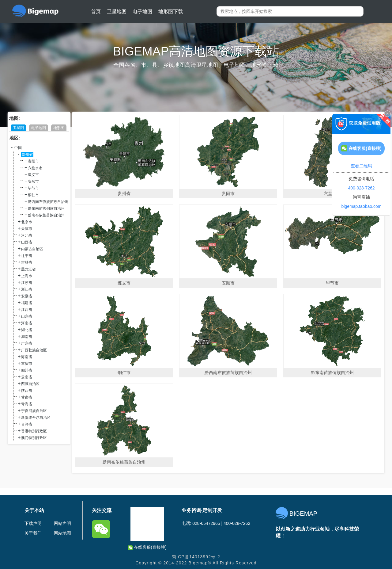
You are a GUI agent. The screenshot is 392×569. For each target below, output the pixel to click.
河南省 (27, 323)
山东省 (27, 316)
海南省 (27, 357)
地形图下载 (171, 11)
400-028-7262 (361, 188)
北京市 (27, 222)
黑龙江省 (28, 269)
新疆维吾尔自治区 (36, 418)
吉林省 (27, 262)
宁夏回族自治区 (34, 411)
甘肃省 (27, 397)
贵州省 (27, 155)
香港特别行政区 (34, 431)
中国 (18, 148)
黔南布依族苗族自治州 (46, 215)
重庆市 (27, 364)
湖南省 (27, 337)
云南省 (27, 377)
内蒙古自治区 (32, 249)
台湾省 (27, 424)
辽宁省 (27, 256)
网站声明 (62, 523)
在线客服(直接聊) (147, 547)
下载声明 (33, 523)
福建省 (27, 303)
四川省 (27, 370)
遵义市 (33, 175)
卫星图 (18, 128)
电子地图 (142, 11)
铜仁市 (33, 195)
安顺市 (33, 181)
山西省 (27, 242)
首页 (96, 11)
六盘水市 (35, 168)
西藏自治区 (30, 384)
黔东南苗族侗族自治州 (46, 208)
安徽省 (27, 296)
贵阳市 (33, 161)
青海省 (27, 404)
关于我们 (33, 533)
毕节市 (33, 188)
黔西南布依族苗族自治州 (48, 202)
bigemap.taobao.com (362, 206)
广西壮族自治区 (34, 350)
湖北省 (27, 330)
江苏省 (27, 283)
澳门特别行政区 (34, 438)
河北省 (27, 235)
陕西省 (27, 391)
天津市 (27, 229)
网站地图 (62, 533)
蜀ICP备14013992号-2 (196, 557)
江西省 (27, 310)
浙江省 (27, 289)
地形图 (59, 128)
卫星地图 (117, 11)
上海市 (27, 276)
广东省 (27, 343)
